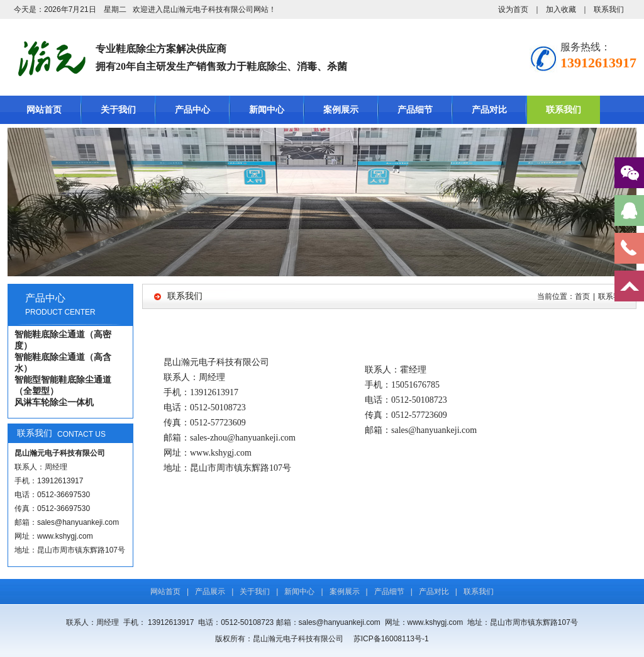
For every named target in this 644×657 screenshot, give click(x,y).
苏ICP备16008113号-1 (392, 639)
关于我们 (118, 110)
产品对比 (489, 110)
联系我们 (609, 9)
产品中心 (192, 110)
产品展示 (210, 592)
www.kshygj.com (65, 536)
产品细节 (415, 110)
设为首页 (513, 9)
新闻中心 (267, 110)
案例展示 (341, 110)
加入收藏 (561, 9)
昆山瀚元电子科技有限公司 (208, 9)
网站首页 (44, 110)
